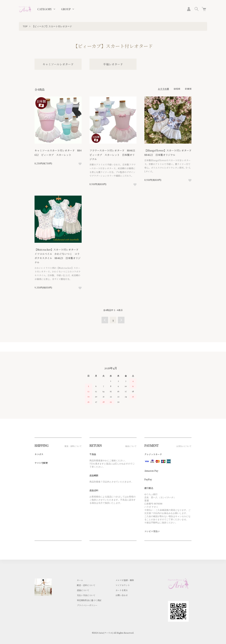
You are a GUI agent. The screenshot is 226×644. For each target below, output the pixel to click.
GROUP (66, 9)
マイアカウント (123, 585)
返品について (83, 590)
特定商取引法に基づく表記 (89, 600)
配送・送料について (86, 585)
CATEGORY (45, 9)
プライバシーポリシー (87, 605)
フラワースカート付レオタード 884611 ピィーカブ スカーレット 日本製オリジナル (114, 155)
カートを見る (122, 590)
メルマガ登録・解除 (125, 580)
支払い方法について (86, 595)
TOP (25, 26)
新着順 (188, 89)
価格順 (177, 89)
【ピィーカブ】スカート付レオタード (52, 26)
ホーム (80, 580)
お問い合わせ (122, 595)
